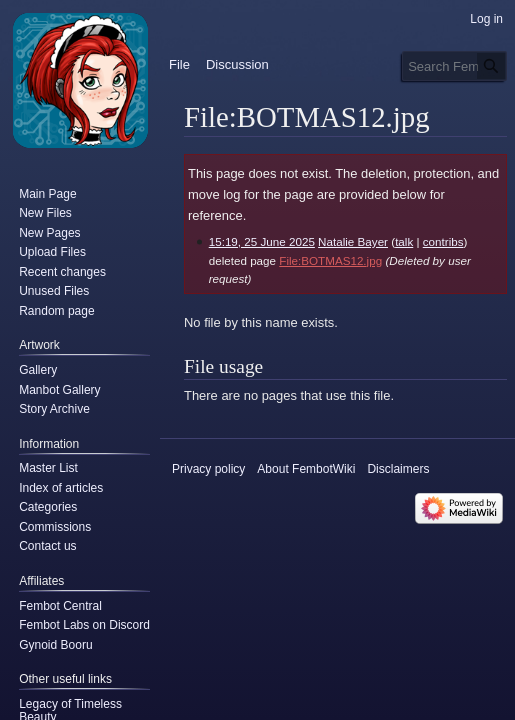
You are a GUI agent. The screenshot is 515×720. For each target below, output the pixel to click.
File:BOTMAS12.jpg (330, 260)
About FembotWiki (306, 469)
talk (404, 241)
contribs (443, 241)
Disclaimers (398, 469)
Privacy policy (208, 469)
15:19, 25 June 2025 (262, 241)
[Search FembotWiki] (454, 66)
